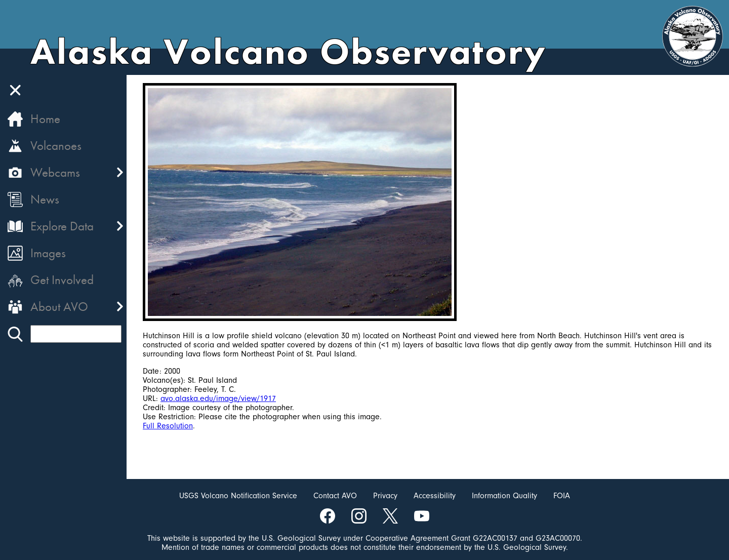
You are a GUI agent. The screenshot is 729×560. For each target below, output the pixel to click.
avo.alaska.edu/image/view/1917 (218, 398)
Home (45, 119)
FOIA (562, 496)
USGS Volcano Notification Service (238, 496)
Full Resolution (168, 426)
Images (48, 253)
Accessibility (435, 496)
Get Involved (62, 280)
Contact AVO (335, 496)
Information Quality (504, 496)
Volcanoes (56, 146)
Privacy (385, 496)
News (45, 199)
